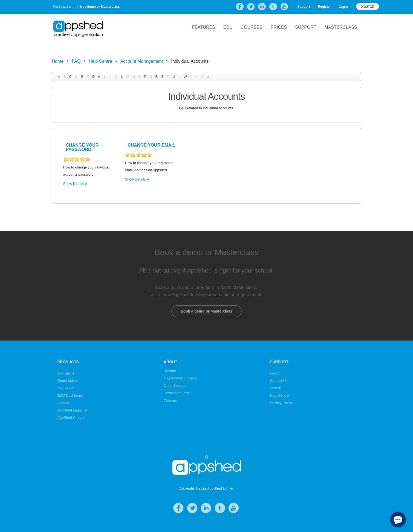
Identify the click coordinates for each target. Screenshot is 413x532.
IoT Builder (66, 388)
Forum (275, 373)
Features (204, 27)
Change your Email (151, 145)
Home (58, 61)
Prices (279, 27)
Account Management (142, 61)
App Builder (67, 373)
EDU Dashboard (70, 395)
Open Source (174, 386)
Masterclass (341, 27)
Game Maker (68, 381)
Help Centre (100, 61)
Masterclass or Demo (180, 378)
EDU (228, 27)
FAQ (76, 61)
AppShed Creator (71, 418)
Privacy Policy (281, 403)
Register (324, 7)
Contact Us (279, 381)
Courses (252, 27)
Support (304, 7)
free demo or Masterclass (100, 7)
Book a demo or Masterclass (206, 311)
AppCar (63, 403)
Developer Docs (176, 393)
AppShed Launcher (73, 410)
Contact (170, 371)
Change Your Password (82, 147)
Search (275, 388)
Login (343, 7)
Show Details (74, 184)
